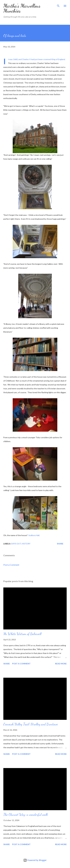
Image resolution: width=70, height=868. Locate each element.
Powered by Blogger (35, 860)
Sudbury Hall (34, 535)
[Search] (58, 5)
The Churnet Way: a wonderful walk (26, 815)
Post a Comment (11, 565)
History (26, 544)
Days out (16, 544)
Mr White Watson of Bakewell (22, 634)
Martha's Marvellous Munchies (22, 8)
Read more (61, 664)
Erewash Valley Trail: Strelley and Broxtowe (31, 724)
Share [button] (60, 544)
